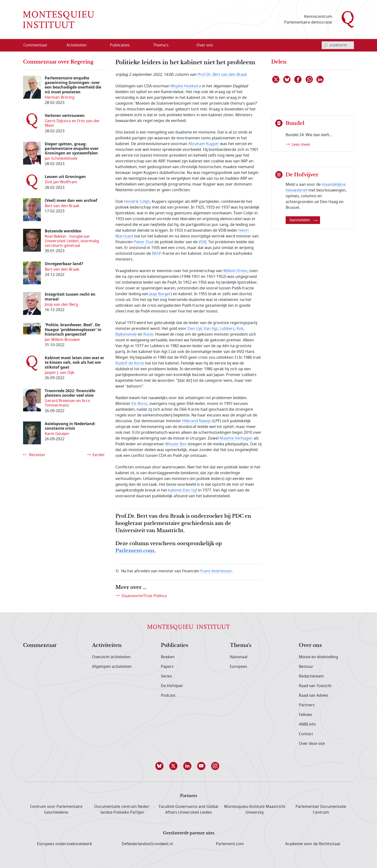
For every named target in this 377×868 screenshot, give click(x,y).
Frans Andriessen (216, 571)
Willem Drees (235, 271)
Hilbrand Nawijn (197, 421)
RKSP (157, 254)
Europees (239, 667)
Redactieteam (311, 676)
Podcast (168, 696)
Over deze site (312, 744)
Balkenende (126, 334)
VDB (202, 242)
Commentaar (40, 645)
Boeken (168, 657)
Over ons (310, 645)
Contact (306, 734)
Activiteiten (107, 645)
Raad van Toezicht (315, 686)
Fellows (306, 715)
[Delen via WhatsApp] (309, 79)
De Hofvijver (172, 686)
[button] (161, 766)
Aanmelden (303, 220)
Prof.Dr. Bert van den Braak (222, 75)
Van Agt (211, 329)
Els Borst (139, 404)
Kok (240, 329)
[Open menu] (92, 45)
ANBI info (307, 724)
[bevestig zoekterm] (326, 45)
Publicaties (174, 645)
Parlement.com (135, 551)
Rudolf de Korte (130, 363)
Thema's (241, 645)
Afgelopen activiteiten (112, 667)
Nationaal (239, 657)
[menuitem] (38, 45)
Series (166, 676)
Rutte (148, 334)
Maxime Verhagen (236, 438)
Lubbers (227, 329)
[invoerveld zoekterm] (338, 45)
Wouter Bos (176, 444)
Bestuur (306, 667)
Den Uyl (195, 329)
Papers (167, 667)
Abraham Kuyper (204, 144)
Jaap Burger (160, 294)
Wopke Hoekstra (186, 86)
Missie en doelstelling (318, 657)
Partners (307, 705)
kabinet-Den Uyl (183, 490)
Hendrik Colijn (137, 202)
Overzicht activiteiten (111, 657)
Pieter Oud (144, 242)
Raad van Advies (314, 696)
